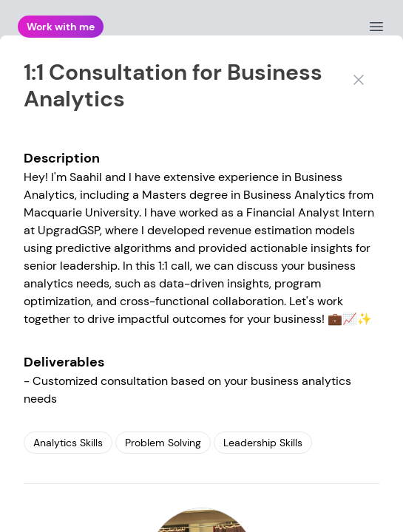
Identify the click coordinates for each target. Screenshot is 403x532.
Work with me (61, 27)
